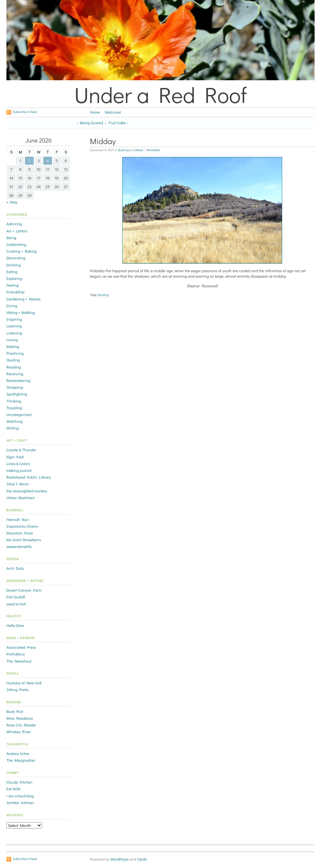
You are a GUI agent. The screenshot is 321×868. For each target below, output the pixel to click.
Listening (14, 333)
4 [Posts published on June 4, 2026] (48, 161)
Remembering (18, 380)
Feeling (13, 285)
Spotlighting (17, 394)
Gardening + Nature (23, 299)
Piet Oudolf (16, 597)
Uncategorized (19, 414)
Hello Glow (15, 625)
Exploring (14, 278)
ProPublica (16, 654)
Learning (14, 326)
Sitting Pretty (18, 690)
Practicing (15, 353)
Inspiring (14, 319)
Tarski (142, 859)
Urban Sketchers (21, 498)
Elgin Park (15, 457)
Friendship (15, 292)
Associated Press (21, 647)
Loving (12, 340)
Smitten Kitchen (20, 803)
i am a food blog (20, 796)
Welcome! (113, 112)
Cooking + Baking (22, 251)
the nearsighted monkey (27, 491)
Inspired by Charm (22, 526)
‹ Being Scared (90, 123)
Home (95, 112)
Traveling (14, 408)
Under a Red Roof (160, 94)
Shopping (15, 387)
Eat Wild (13, 789)
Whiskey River (19, 732)
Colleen (139, 150)
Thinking (14, 401)
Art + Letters (17, 231)
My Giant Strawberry (24, 540)
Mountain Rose (20, 533)
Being (11, 238)
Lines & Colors (18, 464)
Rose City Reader (21, 725)
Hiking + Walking (21, 312)
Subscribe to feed (25, 112)
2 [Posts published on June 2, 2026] (30, 161)
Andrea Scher (18, 753)
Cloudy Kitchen (19, 782)
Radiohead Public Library (29, 477)
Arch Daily (15, 568)
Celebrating (16, 244)
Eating (12, 272)
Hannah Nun (17, 519)
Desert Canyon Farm (24, 590)
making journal (19, 470)
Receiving (15, 374)
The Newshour (19, 661)
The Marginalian (21, 760)
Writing (13, 428)
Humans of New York (24, 683)
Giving (12, 306)
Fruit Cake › (118, 123)
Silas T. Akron (18, 484)
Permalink (153, 150)
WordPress (120, 859)
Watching (14, 421)
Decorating (16, 258)
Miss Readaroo (20, 718)
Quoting (123, 150)
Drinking (14, 265)
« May (12, 202)
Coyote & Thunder (21, 450)
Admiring (14, 224)
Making (13, 346)
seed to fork (16, 604)
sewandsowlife (19, 546)
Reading (14, 367)
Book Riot (15, 711)
